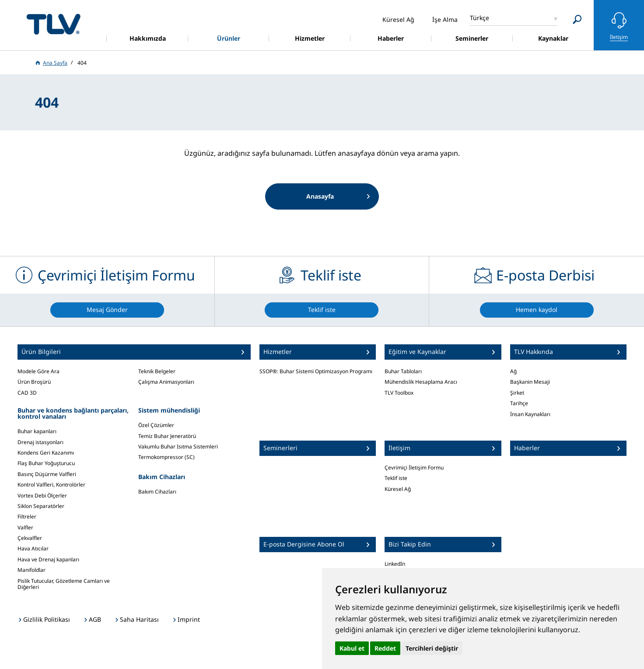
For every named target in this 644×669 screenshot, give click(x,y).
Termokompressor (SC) (166, 457)
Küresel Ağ (398, 489)
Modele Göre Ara (38, 371)
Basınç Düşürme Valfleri (47, 474)
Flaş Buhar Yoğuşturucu (46, 463)
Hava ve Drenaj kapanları (48, 559)
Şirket (517, 393)
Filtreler (27, 517)
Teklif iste (396, 478)
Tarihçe (519, 403)
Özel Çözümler (156, 425)
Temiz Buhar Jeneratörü (167, 436)
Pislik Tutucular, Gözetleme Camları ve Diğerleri (64, 584)
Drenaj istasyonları (40, 442)
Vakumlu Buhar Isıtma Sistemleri (178, 447)
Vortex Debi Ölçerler (42, 496)
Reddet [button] (385, 648)
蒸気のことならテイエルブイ (53, 24)
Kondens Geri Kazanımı (46, 453)
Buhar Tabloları (403, 371)
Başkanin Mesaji (530, 382)
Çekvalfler (30, 538)
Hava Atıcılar (33, 548)
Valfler (25, 527)
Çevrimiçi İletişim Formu (414, 468)
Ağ (513, 371)
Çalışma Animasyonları (166, 382)
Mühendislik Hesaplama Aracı (421, 382)
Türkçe (479, 18)
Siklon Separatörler (41, 506)
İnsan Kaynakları (530, 414)
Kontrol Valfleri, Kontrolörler (51, 485)
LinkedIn (395, 564)
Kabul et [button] (352, 648)
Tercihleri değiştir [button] (432, 648)
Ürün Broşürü (34, 382)
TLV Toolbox (399, 393)
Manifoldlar (31, 570)
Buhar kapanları (37, 431)
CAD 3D (27, 393)
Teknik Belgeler (157, 371)
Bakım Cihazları (157, 492)
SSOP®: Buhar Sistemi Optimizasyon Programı (316, 371)
